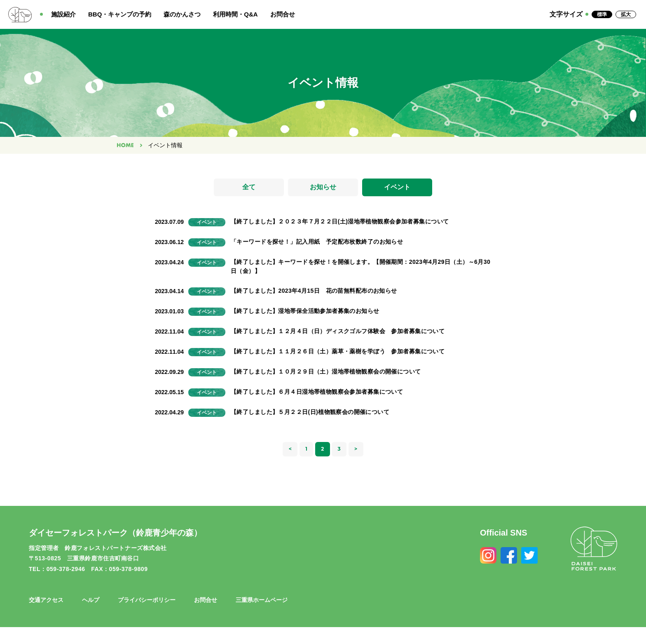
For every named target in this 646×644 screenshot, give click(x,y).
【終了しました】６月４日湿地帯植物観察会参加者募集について (317, 392)
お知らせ (323, 187)
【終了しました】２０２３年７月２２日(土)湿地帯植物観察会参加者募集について (340, 222)
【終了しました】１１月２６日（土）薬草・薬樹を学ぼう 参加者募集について (338, 351)
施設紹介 (63, 14)
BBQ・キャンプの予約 (120, 14)
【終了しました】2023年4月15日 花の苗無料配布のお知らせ (314, 291)
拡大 (626, 14)
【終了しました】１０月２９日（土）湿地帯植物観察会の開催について (326, 371)
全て (249, 187)
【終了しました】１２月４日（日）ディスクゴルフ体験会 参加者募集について (338, 331)
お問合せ (283, 14)
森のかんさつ (182, 14)
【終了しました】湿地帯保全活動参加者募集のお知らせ (305, 311)
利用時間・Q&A (235, 14)
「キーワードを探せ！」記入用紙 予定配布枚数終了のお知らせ (317, 242)
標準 (602, 14)
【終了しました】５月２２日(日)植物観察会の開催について (310, 412)
